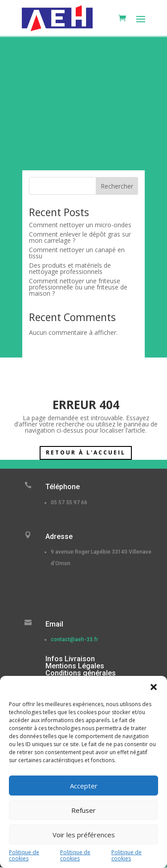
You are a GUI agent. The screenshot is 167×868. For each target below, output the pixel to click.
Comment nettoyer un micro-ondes (80, 225)
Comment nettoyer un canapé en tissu (77, 253)
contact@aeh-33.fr (74, 639)
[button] (154, 687)
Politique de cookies (24, 855)
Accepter (84, 786)
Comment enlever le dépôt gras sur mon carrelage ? (80, 237)
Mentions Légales (75, 666)
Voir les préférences (84, 835)
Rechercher (117, 186)
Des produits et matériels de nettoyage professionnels (70, 268)
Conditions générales (81, 673)
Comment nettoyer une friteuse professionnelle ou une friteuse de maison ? (78, 287)
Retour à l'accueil (86, 452)
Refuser (83, 810)
